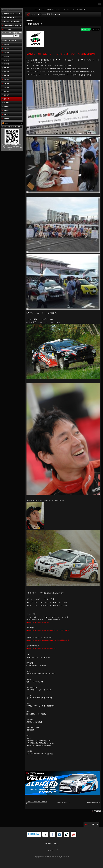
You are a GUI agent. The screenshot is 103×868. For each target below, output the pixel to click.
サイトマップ (52, 850)
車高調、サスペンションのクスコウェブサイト (14, 4)
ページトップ (93, 824)
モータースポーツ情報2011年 (45, 9)
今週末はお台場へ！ (35, 24)
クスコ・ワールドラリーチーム (65, 9)
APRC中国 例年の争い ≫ (94, 803)
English (49, 843)
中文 (56, 843)
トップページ (31, 9)
